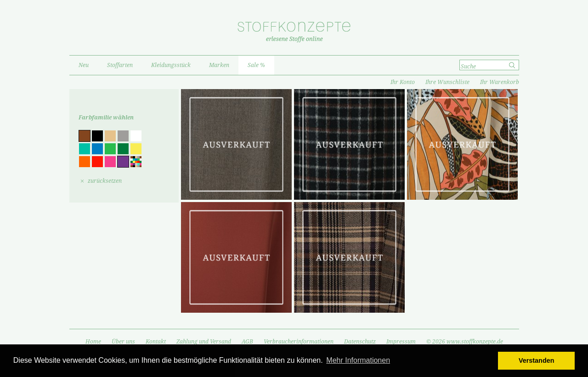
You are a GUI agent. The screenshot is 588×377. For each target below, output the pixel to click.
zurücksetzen (105, 181)
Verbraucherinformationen (299, 342)
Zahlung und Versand (204, 342)
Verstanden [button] (537, 360)
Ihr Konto (403, 82)
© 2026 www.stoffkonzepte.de (465, 342)
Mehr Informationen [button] (358, 360)
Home (93, 342)
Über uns (123, 342)
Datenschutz (360, 342)
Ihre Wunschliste (447, 82)
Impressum (401, 342)
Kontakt (156, 342)
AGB (247, 342)
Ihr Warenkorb (500, 82)
